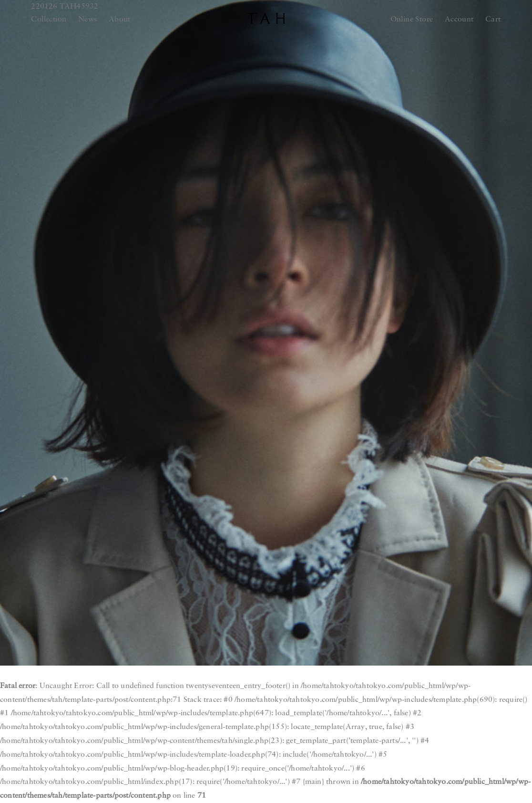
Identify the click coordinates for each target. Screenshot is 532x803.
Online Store (412, 20)
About (120, 20)
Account (459, 20)
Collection (49, 20)
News (88, 20)
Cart (493, 20)
